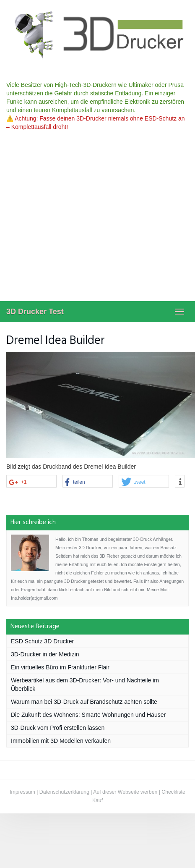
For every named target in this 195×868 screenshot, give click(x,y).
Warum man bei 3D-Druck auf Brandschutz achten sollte (84, 702)
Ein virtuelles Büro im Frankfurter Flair (60, 667)
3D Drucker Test (35, 312)
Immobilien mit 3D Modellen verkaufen (61, 741)
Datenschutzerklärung (64, 792)
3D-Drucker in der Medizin (45, 654)
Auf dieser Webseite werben (125, 792)
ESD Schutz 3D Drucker (42, 641)
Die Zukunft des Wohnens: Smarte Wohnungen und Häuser (88, 715)
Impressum (22, 792)
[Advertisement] (79, 218)
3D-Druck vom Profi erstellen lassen (58, 728)
